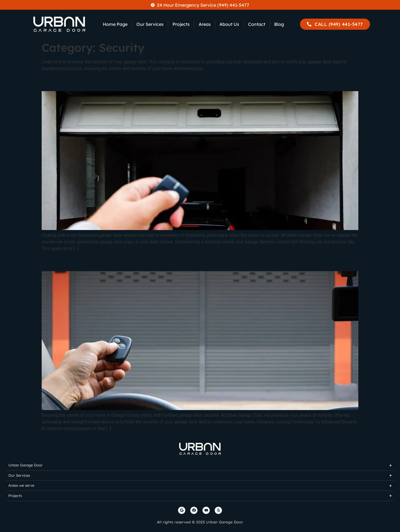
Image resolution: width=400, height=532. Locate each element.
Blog (279, 24)
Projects (181, 24)
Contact (257, 24)
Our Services (150, 24)
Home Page (115, 24)
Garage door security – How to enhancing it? (139, 261)
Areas (205, 24)
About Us (229, 24)
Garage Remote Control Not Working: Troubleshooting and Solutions (191, 81)
